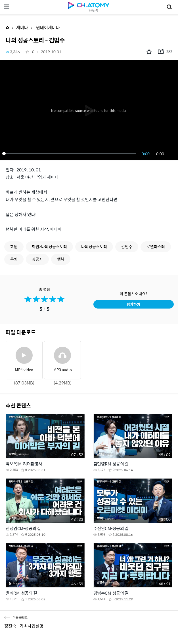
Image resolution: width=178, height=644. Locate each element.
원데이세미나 (48, 27)
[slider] (70, 154)
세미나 (22, 27)
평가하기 (133, 304)
